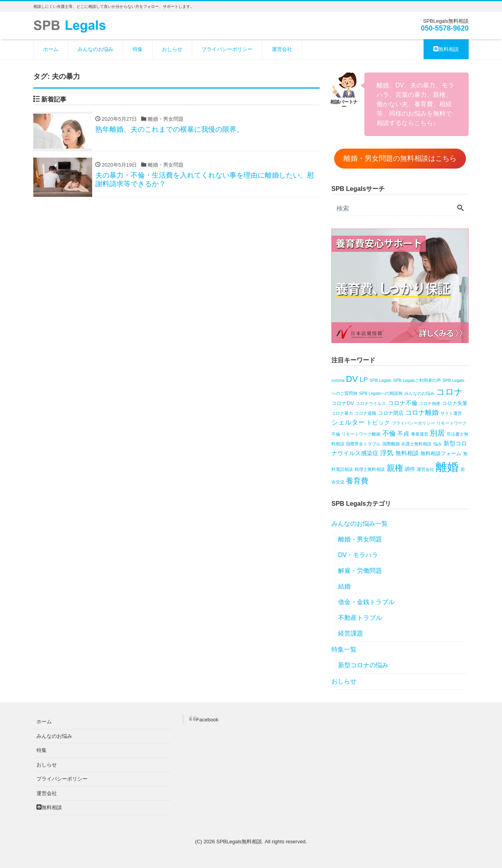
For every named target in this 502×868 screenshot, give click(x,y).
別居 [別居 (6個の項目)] (437, 433)
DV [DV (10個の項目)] (352, 379)
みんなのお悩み (95, 49)
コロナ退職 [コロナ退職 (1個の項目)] (365, 413)
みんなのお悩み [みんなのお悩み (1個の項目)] (419, 393)
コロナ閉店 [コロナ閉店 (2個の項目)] (391, 413)
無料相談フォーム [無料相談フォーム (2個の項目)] (441, 453)
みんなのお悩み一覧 (360, 524)
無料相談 (446, 49)
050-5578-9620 (445, 28)
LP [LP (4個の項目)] (364, 380)
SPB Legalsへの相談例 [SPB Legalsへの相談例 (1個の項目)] (381, 393)
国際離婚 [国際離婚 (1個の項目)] (391, 444)
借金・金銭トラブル (366, 602)
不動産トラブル (360, 618)
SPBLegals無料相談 (239, 842)
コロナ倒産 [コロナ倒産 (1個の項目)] (430, 403)
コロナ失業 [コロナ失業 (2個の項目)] (455, 403)
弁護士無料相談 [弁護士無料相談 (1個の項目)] (416, 444)
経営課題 (351, 633)
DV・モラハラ (358, 555)
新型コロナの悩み (363, 665)
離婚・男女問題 (360, 539)
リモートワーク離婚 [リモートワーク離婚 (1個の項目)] (361, 434)
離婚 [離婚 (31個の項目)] (447, 467)
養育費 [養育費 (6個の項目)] (357, 481)
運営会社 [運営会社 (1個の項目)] (426, 469)
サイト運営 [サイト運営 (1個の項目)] (451, 413)
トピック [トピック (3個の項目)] (378, 422)
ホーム (51, 49)
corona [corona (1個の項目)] (338, 380)
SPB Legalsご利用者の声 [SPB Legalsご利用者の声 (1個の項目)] (417, 380)
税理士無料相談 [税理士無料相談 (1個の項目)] (370, 469)
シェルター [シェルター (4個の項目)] (348, 422)
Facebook (207, 720)
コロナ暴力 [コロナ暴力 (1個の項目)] (342, 413)
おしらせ (172, 49)
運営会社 (282, 49)
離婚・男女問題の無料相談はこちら (400, 158)
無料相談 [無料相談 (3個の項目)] (407, 453)
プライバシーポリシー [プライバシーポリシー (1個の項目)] (413, 423)
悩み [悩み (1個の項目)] (438, 444)
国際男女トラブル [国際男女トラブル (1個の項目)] (363, 444)
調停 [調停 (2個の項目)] (410, 469)
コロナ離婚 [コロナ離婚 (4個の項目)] (422, 413)
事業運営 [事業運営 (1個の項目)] (420, 434)
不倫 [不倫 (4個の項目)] (389, 433)
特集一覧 (344, 649)
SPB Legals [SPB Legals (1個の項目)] (380, 380)
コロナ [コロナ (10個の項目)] (450, 392)
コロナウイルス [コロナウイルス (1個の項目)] (371, 403)
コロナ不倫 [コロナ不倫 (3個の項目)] (403, 403)
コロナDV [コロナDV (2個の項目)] (343, 403)
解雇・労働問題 (360, 571)
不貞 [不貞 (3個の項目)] (403, 433)
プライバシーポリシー (227, 49)
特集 (138, 49)
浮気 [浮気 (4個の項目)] (387, 453)
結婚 (344, 586)
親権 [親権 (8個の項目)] (395, 468)
